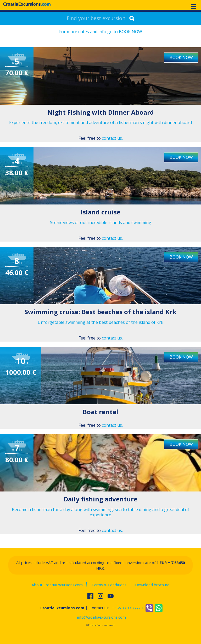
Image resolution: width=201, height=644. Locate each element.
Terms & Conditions (109, 585)
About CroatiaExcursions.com (57, 585)
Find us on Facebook (91, 596)
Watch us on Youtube (111, 596)
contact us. (112, 138)
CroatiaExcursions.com (27, 4)
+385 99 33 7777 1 (128, 608)
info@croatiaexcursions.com (102, 617)
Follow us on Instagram (101, 596)
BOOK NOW (181, 57)
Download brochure (152, 585)
